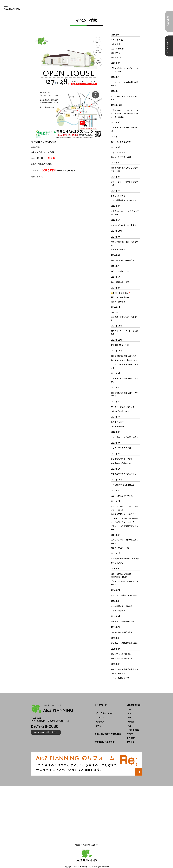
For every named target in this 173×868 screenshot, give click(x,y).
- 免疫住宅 (131, 716)
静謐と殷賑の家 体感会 (121, 280)
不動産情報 (115, 44)
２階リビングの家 (118, 151)
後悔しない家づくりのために (108, 728)
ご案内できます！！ (119, 606)
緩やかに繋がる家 (118, 299)
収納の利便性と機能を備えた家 (124, 353)
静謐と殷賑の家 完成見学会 (123, 258)
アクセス (131, 737)
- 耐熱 (129, 712)
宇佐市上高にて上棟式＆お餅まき (124, 664)
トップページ (101, 700)
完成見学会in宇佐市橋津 (121, 649)
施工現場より (116, 57)
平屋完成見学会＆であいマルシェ (124, 470)
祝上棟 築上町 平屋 (120, 543)
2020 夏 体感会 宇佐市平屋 (124, 591)
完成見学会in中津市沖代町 (122, 653)
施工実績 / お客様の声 (105, 737)
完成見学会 (115, 53)
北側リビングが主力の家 (121, 141)
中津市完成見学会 (118, 668)
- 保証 (129, 720)
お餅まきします (117, 419)
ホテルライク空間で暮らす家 (123, 404)
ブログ (130, 729)
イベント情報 (133, 725)
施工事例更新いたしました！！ (124, 510)
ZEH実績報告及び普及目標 (122, 602)
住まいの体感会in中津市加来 (123, 492)
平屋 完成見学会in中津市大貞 (123, 481)
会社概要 (131, 733)
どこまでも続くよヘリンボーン (124, 455)
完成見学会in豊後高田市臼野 (123, 617)
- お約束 (98, 720)
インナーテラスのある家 (121, 445)
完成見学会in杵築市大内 (121, 460)
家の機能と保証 (134, 700)
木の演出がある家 (118, 248)
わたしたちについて (104, 708)
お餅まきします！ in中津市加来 (124, 358)
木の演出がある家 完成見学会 (124, 224)
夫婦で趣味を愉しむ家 (120, 342)
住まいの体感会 (117, 48)
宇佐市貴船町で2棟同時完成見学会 (125, 554)
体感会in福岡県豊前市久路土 (123, 627)
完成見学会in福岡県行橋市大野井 (124, 638)
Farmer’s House (117, 423)
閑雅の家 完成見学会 (120, 295)
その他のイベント (118, 40)
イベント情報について (120, 673)
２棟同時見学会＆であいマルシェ (124, 199)
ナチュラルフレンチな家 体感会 (124, 434)
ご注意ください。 (118, 558)
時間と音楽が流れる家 (120, 269)
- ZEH (129, 704)
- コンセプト (99, 712)
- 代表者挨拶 (99, 716)
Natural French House (120, 408)
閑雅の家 (115, 310)
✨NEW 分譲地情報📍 (121, 291)
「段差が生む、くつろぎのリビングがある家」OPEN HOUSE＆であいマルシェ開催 (125, 113)
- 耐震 (129, 708)
